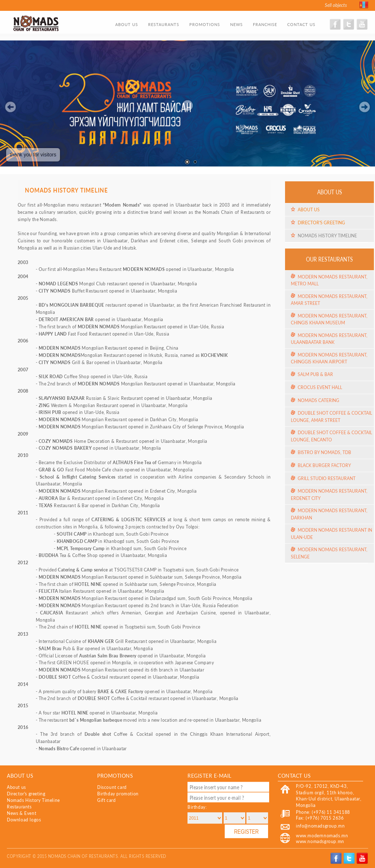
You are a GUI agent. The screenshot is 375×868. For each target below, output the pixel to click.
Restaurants (164, 24)
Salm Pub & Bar (315, 374)
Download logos (24, 820)
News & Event (21, 813)
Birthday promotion (118, 794)
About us (127, 24)
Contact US (294, 775)
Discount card (112, 787)
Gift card (106, 800)
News (236, 24)
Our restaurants (329, 259)
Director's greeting (321, 223)
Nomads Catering (318, 400)
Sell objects (336, 5)
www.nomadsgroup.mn (320, 841)
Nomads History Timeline (327, 236)
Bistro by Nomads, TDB (324, 452)
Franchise (265, 24)
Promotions (205, 24)
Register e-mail (210, 775)
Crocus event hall (320, 387)
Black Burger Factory (324, 465)
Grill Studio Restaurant (327, 478)
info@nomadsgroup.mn (320, 826)
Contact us (301, 24)
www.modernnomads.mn (322, 836)
